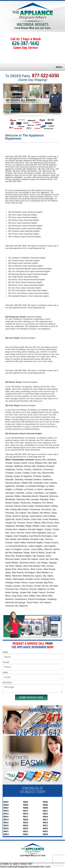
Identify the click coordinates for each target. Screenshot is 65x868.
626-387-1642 (26, 43)
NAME (5, 652)
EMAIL (5, 672)
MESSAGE (7, 683)
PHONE (6, 662)
